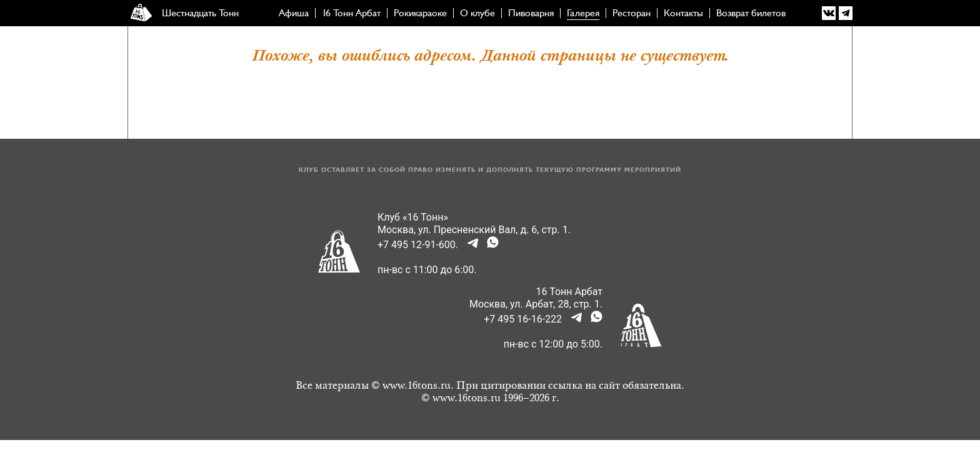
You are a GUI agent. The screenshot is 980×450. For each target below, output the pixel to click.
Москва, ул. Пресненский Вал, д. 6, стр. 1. (474, 230)
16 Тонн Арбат (351, 13)
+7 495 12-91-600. (418, 245)
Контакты (683, 13)
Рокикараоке (420, 13)
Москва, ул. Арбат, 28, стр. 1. (536, 304)
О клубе (477, 13)
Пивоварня (531, 13)
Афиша (294, 13)
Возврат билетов (751, 13)
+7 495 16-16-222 (523, 319)
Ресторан (632, 13)
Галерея (583, 13)
